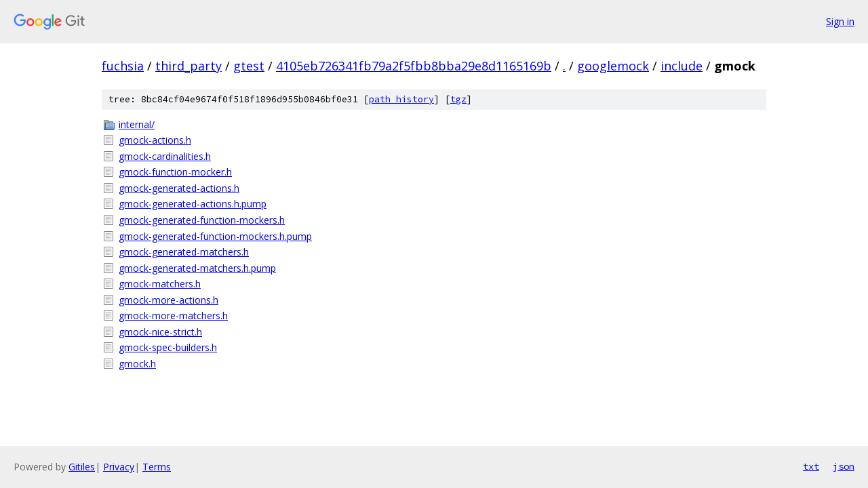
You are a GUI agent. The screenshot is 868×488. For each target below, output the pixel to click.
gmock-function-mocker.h (175, 172)
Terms (157, 467)
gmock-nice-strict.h (160, 332)
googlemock (613, 66)
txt (811, 466)
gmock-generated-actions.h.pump (193, 204)
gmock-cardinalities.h (165, 156)
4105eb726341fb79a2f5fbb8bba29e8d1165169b (414, 66)
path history (401, 99)
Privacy (119, 467)
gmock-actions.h (155, 140)
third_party (189, 66)
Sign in (840, 21)
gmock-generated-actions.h (179, 188)
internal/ (137, 124)
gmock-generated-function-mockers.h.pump (215, 236)
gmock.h (137, 364)
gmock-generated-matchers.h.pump (197, 268)
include (682, 66)
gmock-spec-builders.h (168, 347)
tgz (458, 99)
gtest (249, 66)
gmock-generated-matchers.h (184, 252)
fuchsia (123, 66)
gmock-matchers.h (160, 284)
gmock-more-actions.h (169, 300)
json (844, 466)
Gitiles (82, 467)
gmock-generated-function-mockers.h (202, 220)
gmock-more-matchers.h (173, 316)
